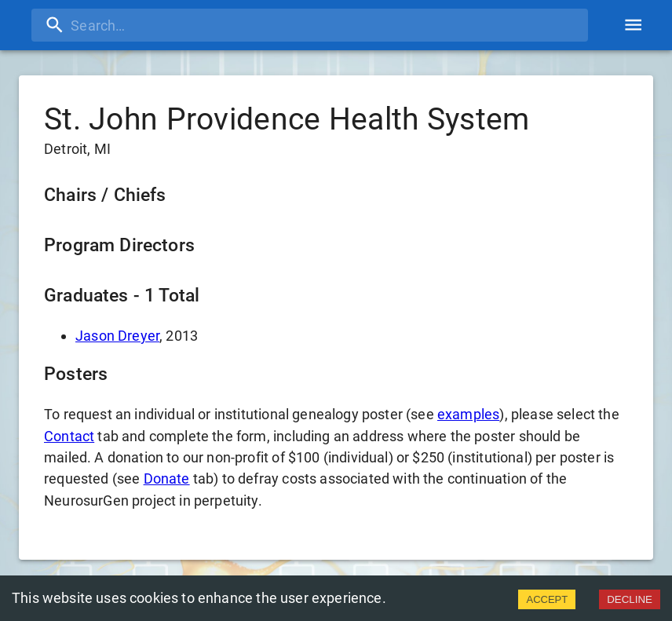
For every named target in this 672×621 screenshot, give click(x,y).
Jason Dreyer (117, 336)
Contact (69, 436)
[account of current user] (633, 25)
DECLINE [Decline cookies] (630, 599)
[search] (310, 25)
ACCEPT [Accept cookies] (547, 599)
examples (468, 414)
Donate (167, 479)
